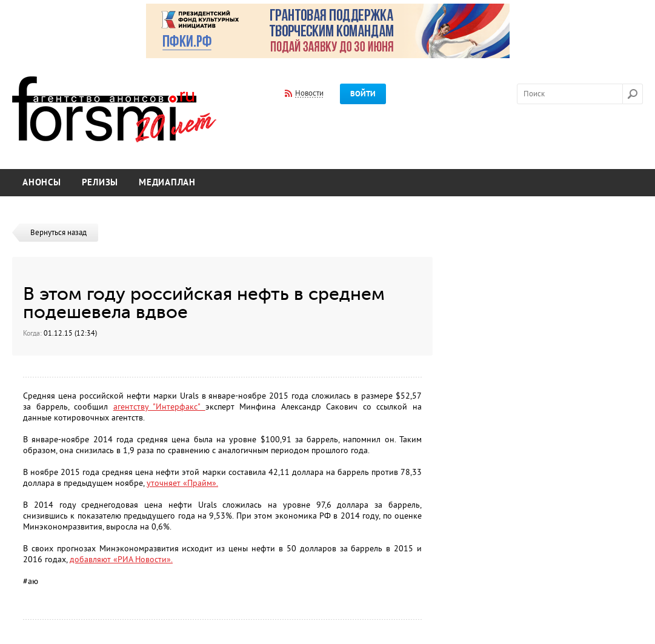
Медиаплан (167, 183)
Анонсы (42, 183)
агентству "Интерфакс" (159, 407)
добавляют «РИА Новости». (121, 559)
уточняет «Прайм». (182, 483)
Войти (363, 94)
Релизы (100, 183)
